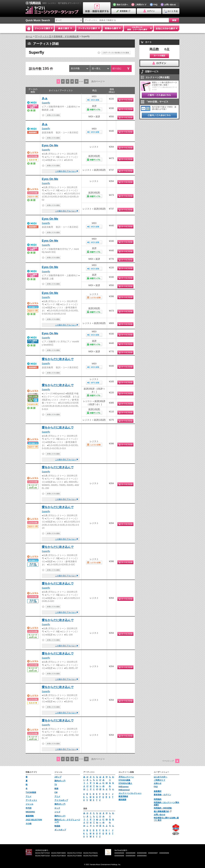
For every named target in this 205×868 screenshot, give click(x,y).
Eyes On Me (50, 145)
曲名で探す (65, 28)
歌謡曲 (57, 826)
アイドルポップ (61, 800)
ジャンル (29, 804)
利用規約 (158, 799)
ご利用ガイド (160, 780)
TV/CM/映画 (31, 792)
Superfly (46, 103)
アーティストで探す (89, 28)
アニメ (29, 796)
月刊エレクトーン (126, 777)
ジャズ (57, 812)
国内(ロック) (60, 816)
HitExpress (124, 787)
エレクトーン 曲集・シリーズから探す (138, 28)
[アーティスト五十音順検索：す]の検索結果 (57, 36)
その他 (29, 824)
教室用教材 (123, 796)
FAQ (156, 787)
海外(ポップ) (60, 804)
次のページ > (98, 81)
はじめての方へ (160, 777)
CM (56, 792)
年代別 (29, 808)
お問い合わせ (160, 815)
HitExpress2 (124, 790)
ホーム (29, 36)
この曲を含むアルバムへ (66, 171)
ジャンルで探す (44, 28)
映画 (56, 789)
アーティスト (31, 800)
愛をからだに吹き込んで (58, 359)
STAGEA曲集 (124, 780)
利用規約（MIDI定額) (163, 808)
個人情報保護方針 (161, 811)
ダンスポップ (60, 830)
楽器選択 (158, 791)
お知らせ (158, 783)
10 (86, 81)
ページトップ (168, 761)
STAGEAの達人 (125, 783)
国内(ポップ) (60, 781)
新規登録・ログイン (162, 795)
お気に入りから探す (167, 28)
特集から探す (113, 28)
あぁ (45, 98)
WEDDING (30, 812)
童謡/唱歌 (30, 816)
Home (29, 28)
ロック (57, 808)
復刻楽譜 (122, 800)
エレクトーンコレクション (130, 793)
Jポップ (58, 777)
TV (56, 785)
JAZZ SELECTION (34, 820)
